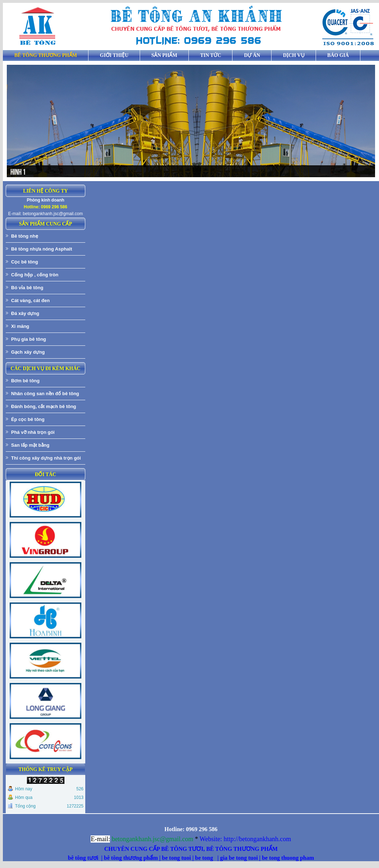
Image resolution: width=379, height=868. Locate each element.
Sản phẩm (164, 55)
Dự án (252, 55)
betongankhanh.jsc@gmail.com (53, 214)
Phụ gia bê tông (29, 339)
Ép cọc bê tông (28, 419)
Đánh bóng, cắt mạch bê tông (44, 406)
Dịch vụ (294, 55)
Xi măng (20, 326)
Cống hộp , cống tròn (35, 275)
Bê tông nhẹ (25, 236)
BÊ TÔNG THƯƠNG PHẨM (46, 55)
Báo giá (338, 55)
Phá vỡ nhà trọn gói (33, 432)
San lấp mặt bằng (30, 445)
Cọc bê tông (25, 262)
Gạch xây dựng (28, 352)
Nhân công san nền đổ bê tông (45, 394)
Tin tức (211, 55)
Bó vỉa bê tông (27, 288)
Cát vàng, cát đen (30, 300)
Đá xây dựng (25, 313)
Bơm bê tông (25, 381)
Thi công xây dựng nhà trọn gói (46, 458)
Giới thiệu (114, 55)
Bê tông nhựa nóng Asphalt (42, 249)
